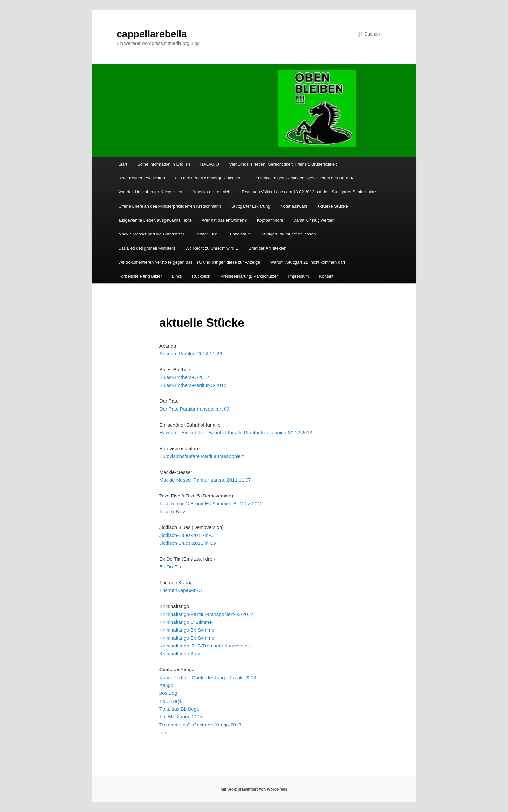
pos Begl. (170, 693)
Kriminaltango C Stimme (186, 622)
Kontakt (326, 276)
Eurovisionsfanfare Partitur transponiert (202, 456)
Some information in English (164, 164)
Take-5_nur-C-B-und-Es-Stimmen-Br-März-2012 (211, 503)
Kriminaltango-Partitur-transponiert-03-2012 (206, 614)
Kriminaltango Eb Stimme (187, 638)
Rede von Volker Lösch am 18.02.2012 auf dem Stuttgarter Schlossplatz (309, 192)
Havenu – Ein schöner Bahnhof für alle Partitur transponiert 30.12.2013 (236, 433)
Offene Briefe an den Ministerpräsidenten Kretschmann (170, 206)
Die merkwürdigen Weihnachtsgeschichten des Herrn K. (303, 178)
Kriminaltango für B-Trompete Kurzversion (205, 646)
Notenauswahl (294, 206)
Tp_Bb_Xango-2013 (181, 717)
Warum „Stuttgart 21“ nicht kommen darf (308, 262)
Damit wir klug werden (314, 220)
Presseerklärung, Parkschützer (249, 276)
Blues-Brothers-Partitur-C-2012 (193, 385)
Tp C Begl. (171, 701)
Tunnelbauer (240, 234)
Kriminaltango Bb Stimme (187, 630)
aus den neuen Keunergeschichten (208, 178)
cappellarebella (152, 34)
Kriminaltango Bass (180, 653)
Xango (166, 677)
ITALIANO (210, 164)
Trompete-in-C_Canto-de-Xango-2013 (200, 725)
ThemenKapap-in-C (181, 590)
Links (177, 276)
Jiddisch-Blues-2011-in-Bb (188, 543)
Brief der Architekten (268, 248)
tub (163, 732)
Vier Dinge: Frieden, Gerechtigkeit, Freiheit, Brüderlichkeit (283, 164)
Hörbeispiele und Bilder (140, 276)
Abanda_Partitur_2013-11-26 (191, 354)
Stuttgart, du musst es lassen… (291, 234)
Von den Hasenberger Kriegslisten (150, 192)
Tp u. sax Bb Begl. (179, 709)
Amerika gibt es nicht (212, 192)
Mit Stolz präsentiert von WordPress (254, 789)
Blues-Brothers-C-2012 (184, 377)
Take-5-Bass (173, 512)
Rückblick (201, 276)
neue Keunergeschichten (142, 178)
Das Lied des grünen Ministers (147, 248)
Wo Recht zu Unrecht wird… (212, 248)
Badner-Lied (206, 234)
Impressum (298, 276)
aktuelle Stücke (333, 206)
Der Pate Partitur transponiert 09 (194, 409)
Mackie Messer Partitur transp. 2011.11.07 (205, 480)
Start (123, 164)
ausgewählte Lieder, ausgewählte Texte (155, 220)
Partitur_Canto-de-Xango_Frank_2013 (215, 677)
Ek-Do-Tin (170, 567)
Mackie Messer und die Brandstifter (151, 234)
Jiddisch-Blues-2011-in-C (187, 535)
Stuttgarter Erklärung (251, 206)
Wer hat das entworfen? (224, 220)
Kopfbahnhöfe (270, 220)
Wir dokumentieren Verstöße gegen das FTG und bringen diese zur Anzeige (189, 262)
